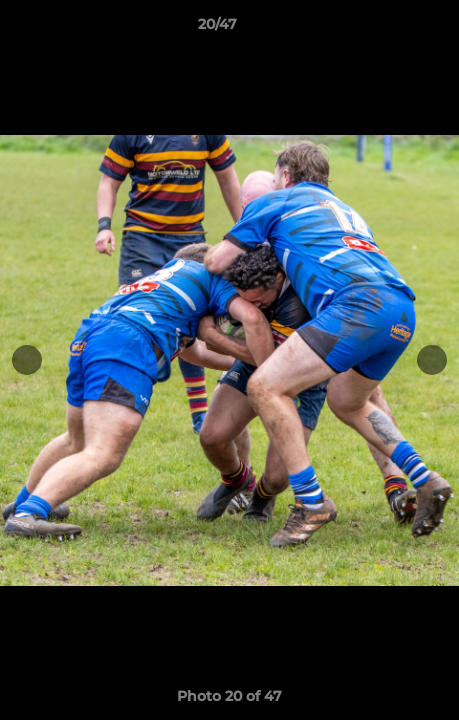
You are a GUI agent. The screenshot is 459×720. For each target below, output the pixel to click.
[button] (387, 29)
